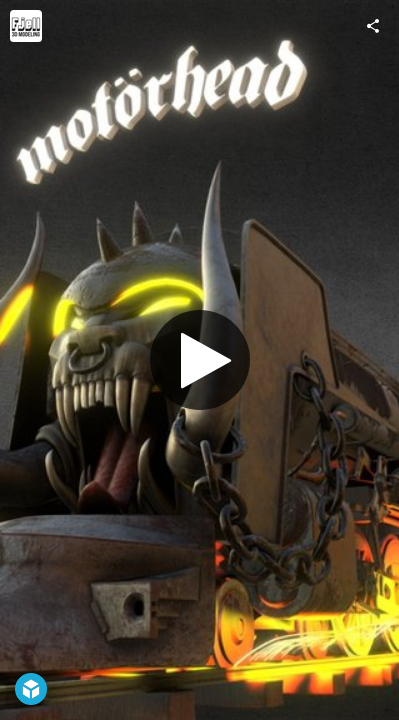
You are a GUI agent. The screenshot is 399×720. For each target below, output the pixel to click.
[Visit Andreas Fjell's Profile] (26, 26)
